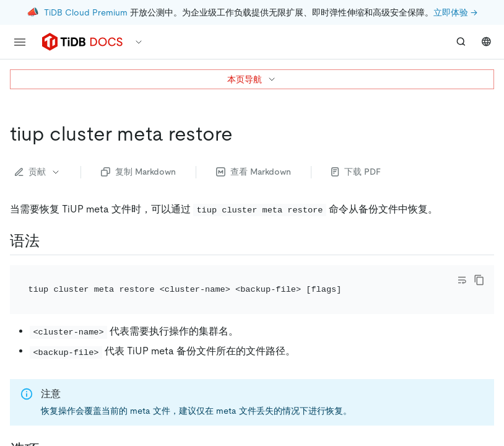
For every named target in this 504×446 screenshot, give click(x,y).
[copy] (479, 280)
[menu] (20, 42)
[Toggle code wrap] (462, 280)
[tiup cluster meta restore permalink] (243, 134)
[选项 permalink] (50, 433)
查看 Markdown (254, 172)
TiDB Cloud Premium (86, 12)
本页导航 (252, 79)
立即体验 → (455, 12)
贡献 (38, 172)
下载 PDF (356, 172)
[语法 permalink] (50, 241)
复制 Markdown (138, 172)
